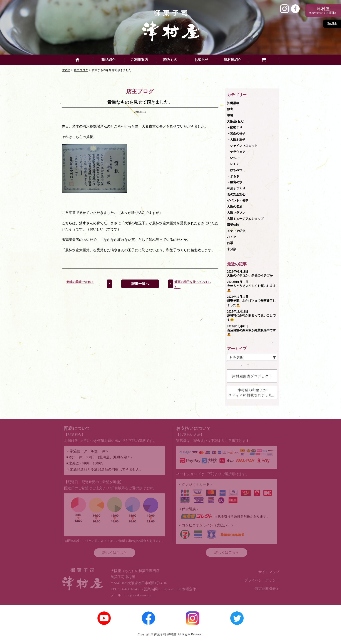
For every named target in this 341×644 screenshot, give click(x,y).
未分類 (232, 249)
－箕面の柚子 (236, 134)
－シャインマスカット (242, 146)
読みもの (170, 60)
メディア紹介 (236, 231)
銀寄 (230, 109)
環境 (230, 115)
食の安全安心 (236, 194)
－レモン (233, 164)
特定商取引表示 (267, 588)
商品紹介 (108, 60)
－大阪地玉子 (236, 140)
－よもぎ (233, 176)
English (332, 24)
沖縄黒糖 (233, 103)
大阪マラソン (236, 213)
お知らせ (201, 60)
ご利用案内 (139, 60)
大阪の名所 (235, 207)
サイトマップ (269, 572)
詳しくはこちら (115, 553)
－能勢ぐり (235, 127)
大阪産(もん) (236, 121)
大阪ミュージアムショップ (245, 219)
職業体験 (233, 225)
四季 (230, 243)
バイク (232, 237)
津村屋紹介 (232, 60)
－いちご (233, 158)
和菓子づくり (236, 188)
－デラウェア (236, 152)
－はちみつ (235, 170)
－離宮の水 (235, 182)
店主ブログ (81, 70)
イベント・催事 (238, 201)
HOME (66, 70)
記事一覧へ (140, 284)
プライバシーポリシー (262, 580)
